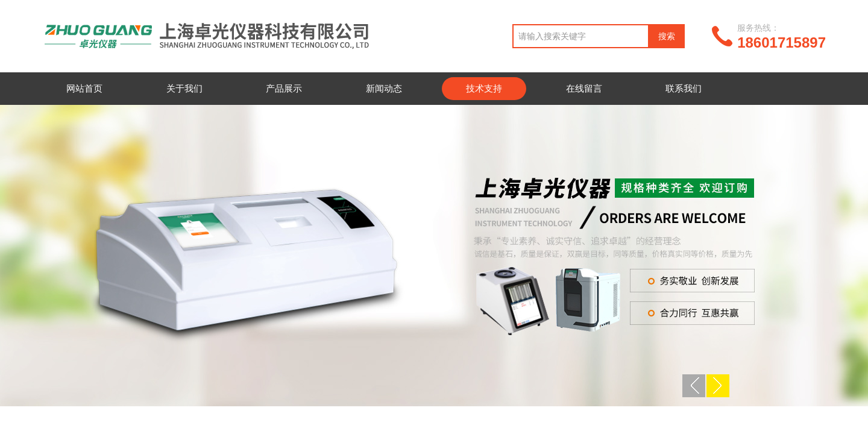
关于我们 (184, 88)
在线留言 (584, 88)
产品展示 (284, 88)
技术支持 (484, 88)
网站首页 (84, 88)
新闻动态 (384, 88)
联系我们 (684, 88)
